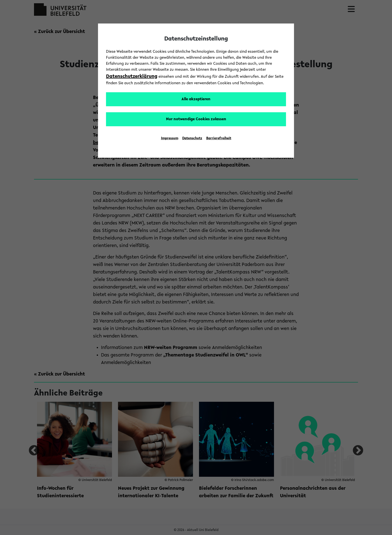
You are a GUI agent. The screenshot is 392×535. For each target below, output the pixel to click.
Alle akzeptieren (196, 99)
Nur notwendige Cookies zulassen (196, 119)
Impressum (170, 138)
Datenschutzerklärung (132, 76)
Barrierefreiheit (219, 138)
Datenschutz (192, 138)
